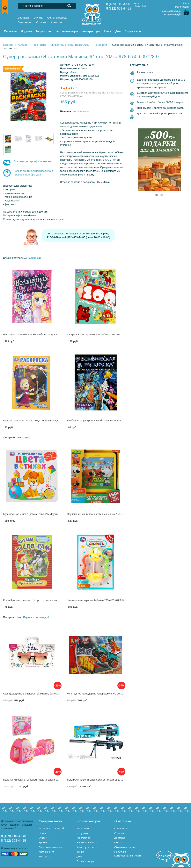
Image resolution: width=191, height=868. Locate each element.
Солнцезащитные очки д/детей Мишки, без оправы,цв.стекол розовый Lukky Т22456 (53, 694)
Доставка (23, 18)
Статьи (43, 838)
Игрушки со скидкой (36, 617)
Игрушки (82, 833)
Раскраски (34, 258)
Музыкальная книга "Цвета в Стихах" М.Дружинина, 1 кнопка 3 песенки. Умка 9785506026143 (58, 514)
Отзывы (41, 22)
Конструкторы (85, 847)
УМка (73, 72)
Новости (44, 833)
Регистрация (182, 7)
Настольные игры (87, 842)
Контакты (56, 22)
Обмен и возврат (58, 18)
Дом (79, 856)
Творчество (83, 838)
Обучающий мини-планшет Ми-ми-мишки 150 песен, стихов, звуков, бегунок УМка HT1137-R (121, 514)
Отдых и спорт (85, 861)
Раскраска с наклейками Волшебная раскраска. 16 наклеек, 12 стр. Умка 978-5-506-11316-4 (57, 334)
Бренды (43, 842)
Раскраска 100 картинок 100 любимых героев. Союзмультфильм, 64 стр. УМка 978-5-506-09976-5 (124, 334)
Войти (186, 4)
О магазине (25, 22)
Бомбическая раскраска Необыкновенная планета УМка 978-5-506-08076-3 (111, 421)
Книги (80, 852)
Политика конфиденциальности (128, 854)
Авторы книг (46, 852)
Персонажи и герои (51, 847)
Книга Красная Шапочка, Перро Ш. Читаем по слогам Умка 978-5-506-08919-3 (49, 600)
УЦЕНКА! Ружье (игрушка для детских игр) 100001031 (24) (101, 780)
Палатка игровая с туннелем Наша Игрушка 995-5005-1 (36, 780)
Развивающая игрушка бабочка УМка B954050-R (95, 600)
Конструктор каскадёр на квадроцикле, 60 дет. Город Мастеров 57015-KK (110, 694)
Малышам (83, 828)
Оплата (38, 18)
